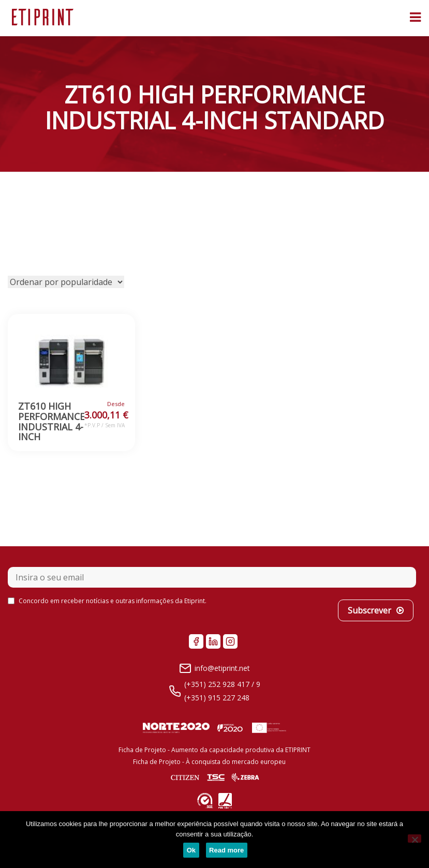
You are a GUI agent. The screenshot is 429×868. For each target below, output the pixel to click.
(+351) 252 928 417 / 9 (222, 684)
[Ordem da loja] (66, 282)
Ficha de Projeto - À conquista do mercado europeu (209, 762)
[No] (415, 839)
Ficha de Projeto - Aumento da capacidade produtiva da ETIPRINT (215, 750)
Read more (226, 850)
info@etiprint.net (222, 668)
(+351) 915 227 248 (217, 698)
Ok (191, 850)
